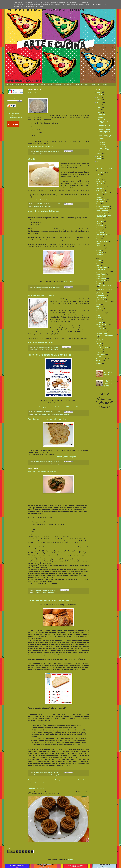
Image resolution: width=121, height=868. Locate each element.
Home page (59, 780)
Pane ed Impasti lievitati (54, 84)
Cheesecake (101, 186)
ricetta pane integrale (67, 456)
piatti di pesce (102, 293)
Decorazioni (101, 199)
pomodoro (100, 300)
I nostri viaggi (95, 84)
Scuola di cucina (69, 84)
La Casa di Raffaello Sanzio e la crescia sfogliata (108, 384)
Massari (99, 246)
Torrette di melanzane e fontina (42, 472)
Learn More (97, 5)
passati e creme (102, 267)
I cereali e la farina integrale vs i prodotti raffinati (50, 600)
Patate (99, 283)
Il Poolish (32, 93)
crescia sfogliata (102, 193)
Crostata (100, 195)
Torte (98, 345)
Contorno (100, 190)
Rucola (99, 320)
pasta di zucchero (103, 272)
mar (100, 107)
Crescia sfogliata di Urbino (108, 373)
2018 (99, 100)
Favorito (99, 219)
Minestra (100, 252)
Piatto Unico (101, 295)
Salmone (100, 322)
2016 (99, 102)
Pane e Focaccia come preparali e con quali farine (51, 355)
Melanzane (100, 248)
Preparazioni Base (103, 302)
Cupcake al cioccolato (37, 788)
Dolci (98, 204)
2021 (99, 97)
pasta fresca (101, 274)
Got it (105, 5)
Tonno (99, 343)
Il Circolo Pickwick (16, 117)
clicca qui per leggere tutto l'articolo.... (41, 147)
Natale (99, 261)
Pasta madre (42, 414)
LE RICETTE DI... (102, 241)
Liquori (99, 243)
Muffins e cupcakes (104, 257)
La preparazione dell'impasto (41, 295)
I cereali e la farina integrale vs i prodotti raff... (105, 148)
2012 (99, 161)
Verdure (99, 361)
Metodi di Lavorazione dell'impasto (44, 211)
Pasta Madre (30, 84)
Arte (98, 175)
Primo (99, 304)
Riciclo (99, 311)
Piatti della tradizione (104, 289)
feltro (98, 223)
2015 (99, 154)
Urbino (99, 352)
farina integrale (39, 464)
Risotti (99, 317)
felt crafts (100, 221)
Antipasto (37, 593)
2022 (99, 95)
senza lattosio (102, 333)
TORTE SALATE (102, 347)
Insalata (99, 237)
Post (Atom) (39, 783)
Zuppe (99, 363)
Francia (99, 230)
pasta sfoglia (101, 281)
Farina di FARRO (102, 211)
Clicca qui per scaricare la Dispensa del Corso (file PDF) (59, 407)
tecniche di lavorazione (105, 335)
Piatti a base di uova (104, 285)
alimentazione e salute (41, 775)
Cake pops (100, 181)
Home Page (9, 84)
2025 (99, 92)
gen (100, 112)
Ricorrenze (100, 313)
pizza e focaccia (52, 414)
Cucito (99, 197)
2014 (99, 156)
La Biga (31, 159)
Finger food (101, 228)
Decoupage (101, 202)
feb (100, 110)
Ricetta (56, 464)
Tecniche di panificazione (42, 154)
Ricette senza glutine (82, 84)
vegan (99, 356)
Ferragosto (100, 226)
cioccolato (100, 188)
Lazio (98, 239)
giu (100, 105)
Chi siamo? (105, 84)
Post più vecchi (83, 780)
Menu (99, 250)
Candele (99, 184)
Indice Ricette (20, 84)
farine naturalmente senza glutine (104, 216)
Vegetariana (63, 464)
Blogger (71, 859)
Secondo (100, 326)
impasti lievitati (39, 350)
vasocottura (101, 354)
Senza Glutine (41, 84)
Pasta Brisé (101, 270)
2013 (99, 159)
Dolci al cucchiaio (103, 206)
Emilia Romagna (102, 208)
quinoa (99, 306)
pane (35, 414)
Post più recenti (34, 780)
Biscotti (99, 179)
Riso (98, 315)
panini (99, 265)
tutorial (99, 350)
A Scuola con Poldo (14, 114)
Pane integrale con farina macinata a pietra (47, 419)
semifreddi (100, 329)
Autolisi (99, 177)
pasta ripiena (101, 279)
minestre (100, 255)
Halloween (100, 232)
